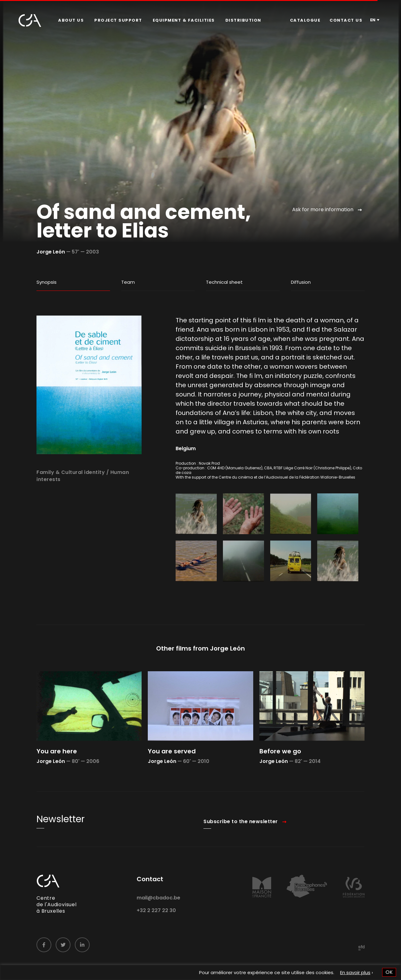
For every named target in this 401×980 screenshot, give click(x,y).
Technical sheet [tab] (224, 282)
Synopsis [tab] (47, 282)
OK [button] (389, 972)
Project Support (118, 20)
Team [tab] (128, 282)
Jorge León (51, 252)
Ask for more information (323, 209)
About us (71, 20)
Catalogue (305, 20)
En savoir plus (355, 972)
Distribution (243, 20)
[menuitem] (71, 20)
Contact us (346, 20)
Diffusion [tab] (301, 282)
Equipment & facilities (184, 20)
